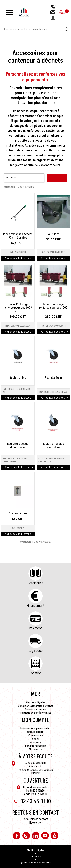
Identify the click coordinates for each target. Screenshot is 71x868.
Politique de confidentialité (36, 713)
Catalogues (35, 583)
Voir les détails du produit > (19, 258)
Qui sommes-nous (35, 709)
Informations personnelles (36, 728)
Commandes (36, 735)
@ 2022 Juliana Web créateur (35, 863)
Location (36, 673)
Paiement (36, 628)
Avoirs (36, 739)
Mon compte (36, 720)
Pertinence (24, 178)
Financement (35, 606)
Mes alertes (36, 749)
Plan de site (36, 856)
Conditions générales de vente (36, 706)
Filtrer (57, 178)
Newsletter (35, 823)
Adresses (35, 742)
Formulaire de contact (36, 819)
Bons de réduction (36, 746)
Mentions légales (35, 702)
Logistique (36, 651)
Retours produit (35, 732)
